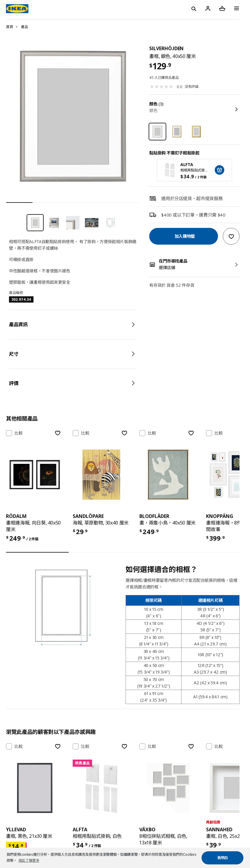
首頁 (9, 27)
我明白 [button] (223, 858)
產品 (24, 27)
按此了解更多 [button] (29, 860)
